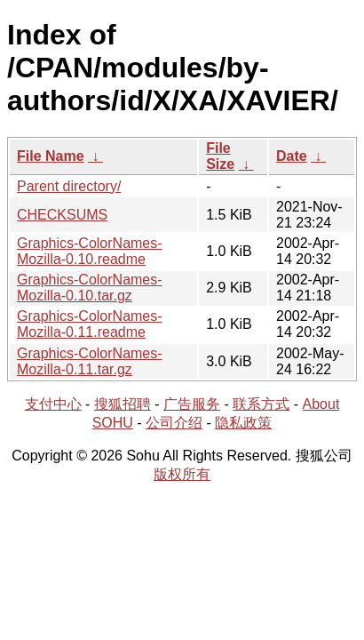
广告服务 (192, 404)
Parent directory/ (69, 186)
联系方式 (261, 404)
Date (292, 156)
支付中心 (53, 404)
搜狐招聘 (123, 404)
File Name (51, 156)
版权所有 (182, 474)
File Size (220, 156)
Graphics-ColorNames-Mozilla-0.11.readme (90, 324)
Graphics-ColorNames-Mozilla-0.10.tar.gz (90, 288)
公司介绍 (174, 423)
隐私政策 (243, 423)
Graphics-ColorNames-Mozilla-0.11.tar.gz (90, 361)
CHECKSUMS (62, 215)
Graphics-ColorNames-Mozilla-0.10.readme (90, 251)
